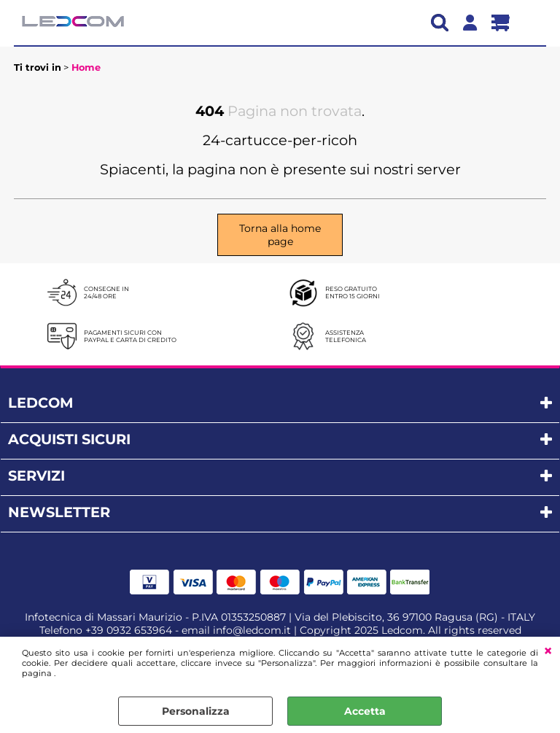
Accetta (365, 711)
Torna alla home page (280, 235)
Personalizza (196, 711)
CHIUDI (548, 651)
